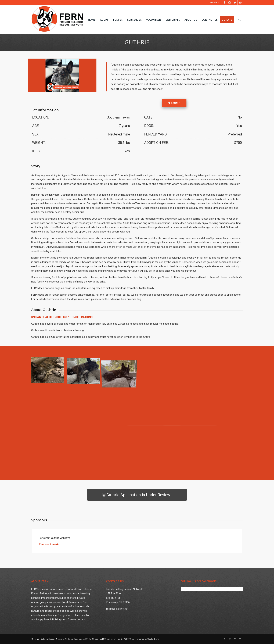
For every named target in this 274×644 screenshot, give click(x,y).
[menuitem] (92, 20)
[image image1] (85, 371)
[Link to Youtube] (240, 3)
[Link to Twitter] (235, 3)
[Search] (239, 20)
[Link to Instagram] (230, 3)
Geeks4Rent (153, 639)
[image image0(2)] (49, 371)
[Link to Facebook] (224, 3)
